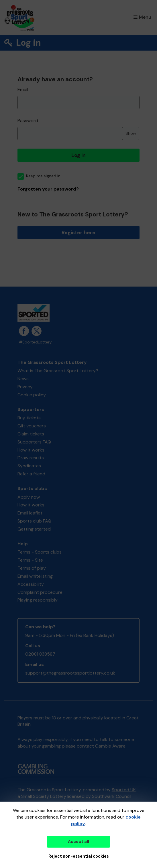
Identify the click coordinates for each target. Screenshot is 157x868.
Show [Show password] (131, 133)
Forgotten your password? (48, 189)
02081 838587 (40, 654)
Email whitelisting (35, 576)
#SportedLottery (35, 342)
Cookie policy (32, 395)
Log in (78, 155)
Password (28, 121)
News (23, 379)
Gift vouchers (32, 426)
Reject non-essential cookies (79, 856)
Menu (142, 17)
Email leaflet (30, 513)
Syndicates (29, 466)
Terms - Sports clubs (40, 552)
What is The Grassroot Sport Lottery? (58, 371)
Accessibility (31, 584)
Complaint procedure (40, 592)
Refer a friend (31, 474)
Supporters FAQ (34, 442)
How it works (31, 450)
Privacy (25, 387)
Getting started (34, 529)
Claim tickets (31, 434)
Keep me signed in (39, 176)
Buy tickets (29, 418)
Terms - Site (30, 560)
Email (23, 90)
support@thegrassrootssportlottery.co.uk (70, 673)
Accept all (78, 842)
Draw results (31, 458)
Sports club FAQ (34, 521)
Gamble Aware (110, 746)
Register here (78, 233)
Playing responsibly (38, 600)
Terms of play (32, 568)
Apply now (29, 497)
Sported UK (124, 790)
